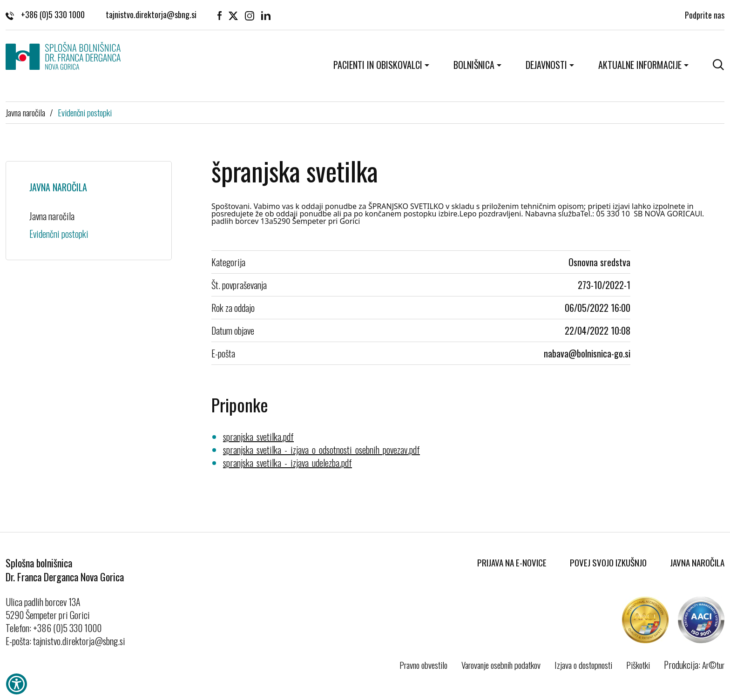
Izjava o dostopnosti (583, 665)
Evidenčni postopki (85, 112)
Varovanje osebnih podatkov (501, 665)
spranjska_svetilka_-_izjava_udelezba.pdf (287, 463)
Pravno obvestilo (423, 665)
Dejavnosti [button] (546, 65)
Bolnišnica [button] (474, 65)
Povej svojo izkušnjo (608, 562)
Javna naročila (25, 112)
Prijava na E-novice (512, 562)
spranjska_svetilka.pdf (258, 437)
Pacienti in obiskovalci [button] (378, 65)
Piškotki (638, 665)
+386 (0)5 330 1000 (45, 14)
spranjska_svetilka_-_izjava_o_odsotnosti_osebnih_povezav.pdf (321, 450)
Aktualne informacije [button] (640, 65)
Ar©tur (713, 665)
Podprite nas (705, 14)
